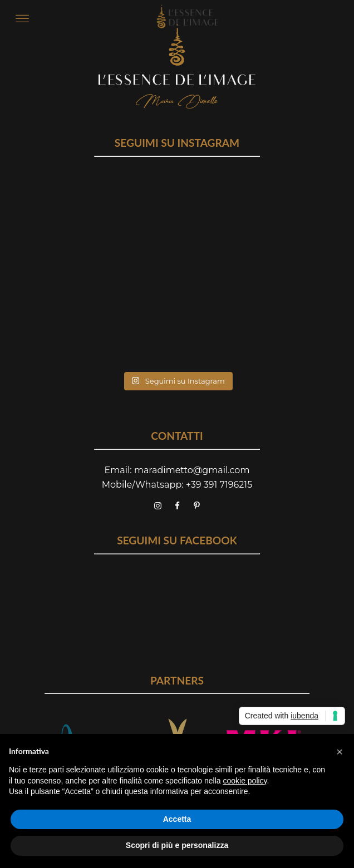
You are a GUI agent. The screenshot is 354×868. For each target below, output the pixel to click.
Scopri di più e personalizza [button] (177, 845)
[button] (340, 752)
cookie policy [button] (245, 781)
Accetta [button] (177, 819)
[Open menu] (22, 19)
